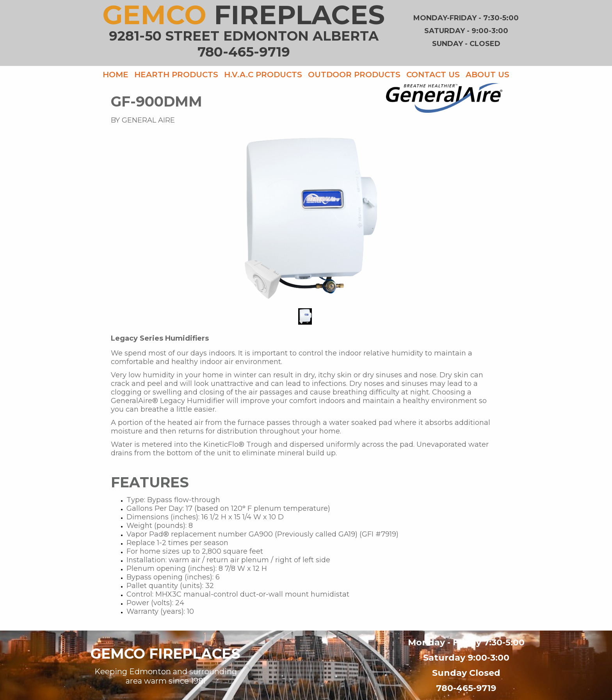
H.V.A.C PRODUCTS (263, 75)
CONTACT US (433, 75)
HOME (116, 75)
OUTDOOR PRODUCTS (354, 75)
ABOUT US (487, 75)
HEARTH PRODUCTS (176, 75)
